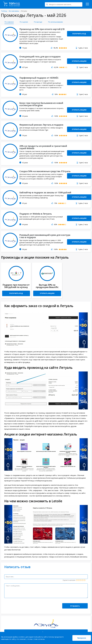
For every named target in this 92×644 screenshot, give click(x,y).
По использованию (55, 22)
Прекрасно (82, 638)
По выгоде (38, 22)
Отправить (75, 606)
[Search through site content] (64, 4)
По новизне (9, 22)
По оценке (24, 22)
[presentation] (21, 604)
